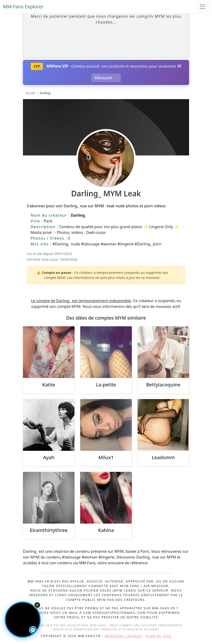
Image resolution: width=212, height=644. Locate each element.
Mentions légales (123, 636)
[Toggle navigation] (202, 7)
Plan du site (158, 636)
